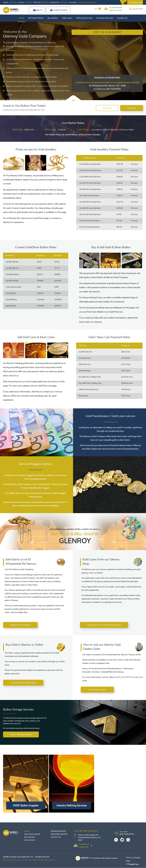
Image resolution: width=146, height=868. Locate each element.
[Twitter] (122, 840)
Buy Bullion (53, 18)
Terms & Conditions (10, 860)
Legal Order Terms (38, 860)
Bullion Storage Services (21, 735)
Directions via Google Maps (107, 77)
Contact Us (122, 18)
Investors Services (105, 18)
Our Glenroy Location (97, 690)
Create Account (60, 10)
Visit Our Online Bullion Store (23, 683)
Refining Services (84, 18)
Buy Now (107, 108)
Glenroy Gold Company (87, 835)
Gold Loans (67, 18)
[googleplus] (128, 840)
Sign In (39, 10)
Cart (95, 9)
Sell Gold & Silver (36, 18)
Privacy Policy (24, 860)
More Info (131, 108)
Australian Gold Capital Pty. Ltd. (21, 857)
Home (21, 18)
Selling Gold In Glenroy (21, 625)
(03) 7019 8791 (138, 9)
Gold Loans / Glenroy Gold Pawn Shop (104, 625)
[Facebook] (116, 840)
